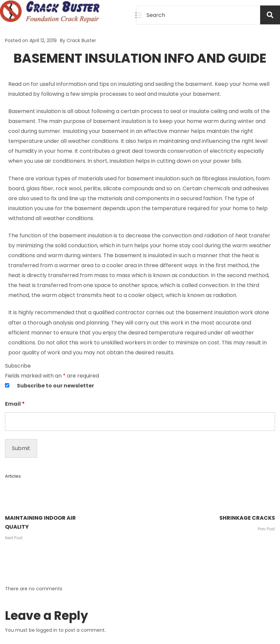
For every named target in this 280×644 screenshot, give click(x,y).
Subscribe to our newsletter (56, 386)
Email (15, 404)
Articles (13, 476)
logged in (47, 630)
